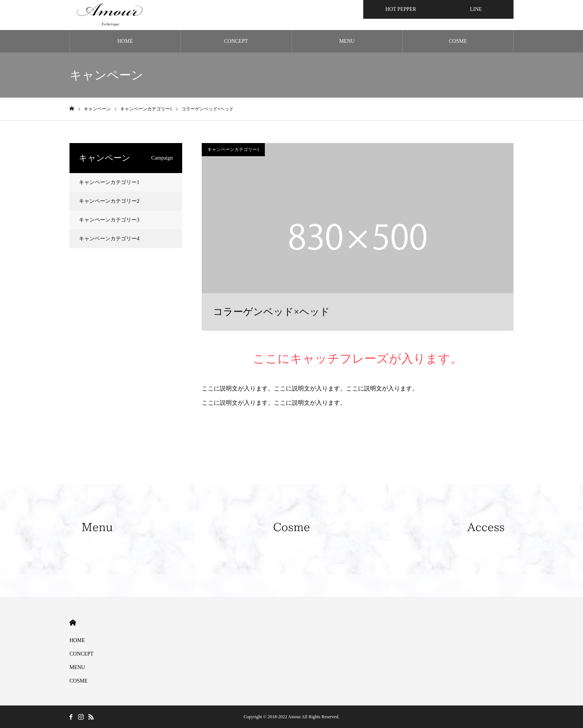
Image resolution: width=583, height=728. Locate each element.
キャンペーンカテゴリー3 (109, 220)
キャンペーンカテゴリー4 (109, 239)
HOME (125, 41)
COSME (458, 41)
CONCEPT (236, 41)
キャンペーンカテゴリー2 (109, 201)
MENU (347, 41)
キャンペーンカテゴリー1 (233, 149)
